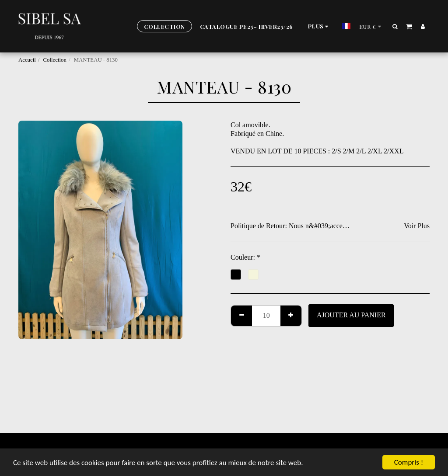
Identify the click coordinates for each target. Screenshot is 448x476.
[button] (395, 26)
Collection (55, 60)
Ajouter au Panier (351, 315)
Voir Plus (417, 226)
